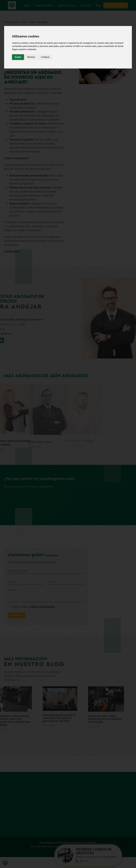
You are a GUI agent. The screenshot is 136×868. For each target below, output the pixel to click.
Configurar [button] (45, 57)
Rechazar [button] (31, 57)
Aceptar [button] (18, 57)
